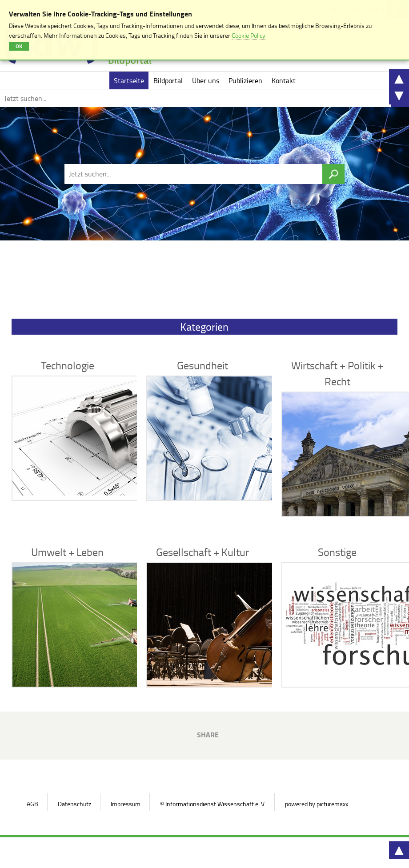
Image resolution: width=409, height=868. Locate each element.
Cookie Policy (249, 35)
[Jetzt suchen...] (196, 98)
